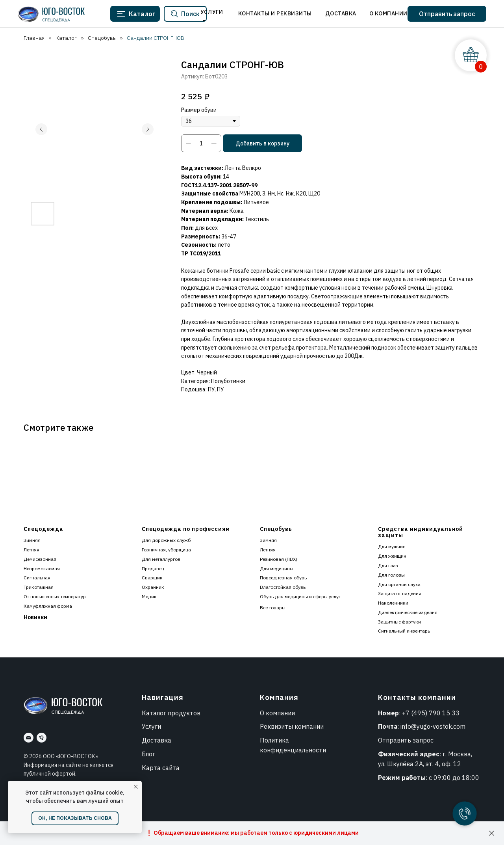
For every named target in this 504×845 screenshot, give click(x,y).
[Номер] (42, 738)
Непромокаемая (42, 569)
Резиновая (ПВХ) (279, 559)
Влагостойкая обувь (283, 587)
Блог (148, 754)
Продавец (153, 569)
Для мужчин (392, 546)
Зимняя (32, 540)
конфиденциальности (293, 750)
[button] (447, 14)
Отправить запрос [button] (406, 740)
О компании (277, 713)
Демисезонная (40, 559)
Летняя (31, 550)
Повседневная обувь (283, 578)
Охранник (153, 587)
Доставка (157, 740)
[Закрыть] (492, 833)
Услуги (151, 726)
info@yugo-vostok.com (433, 726)
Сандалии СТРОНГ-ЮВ (156, 38)
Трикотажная (39, 587)
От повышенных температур (55, 597)
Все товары (273, 608)
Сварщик (152, 578)
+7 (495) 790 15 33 (431, 713)
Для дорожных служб (166, 540)
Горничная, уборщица (166, 550)
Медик (149, 597)
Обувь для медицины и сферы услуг (300, 597)
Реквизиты (276, 726)
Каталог (66, 38)
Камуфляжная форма (48, 606)
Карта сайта (161, 768)
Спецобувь (102, 38)
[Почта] (29, 738)
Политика (274, 740)
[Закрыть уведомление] (136, 787)
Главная (34, 38)
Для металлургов (161, 559)
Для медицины (277, 569)
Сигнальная (37, 578)
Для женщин (392, 556)
